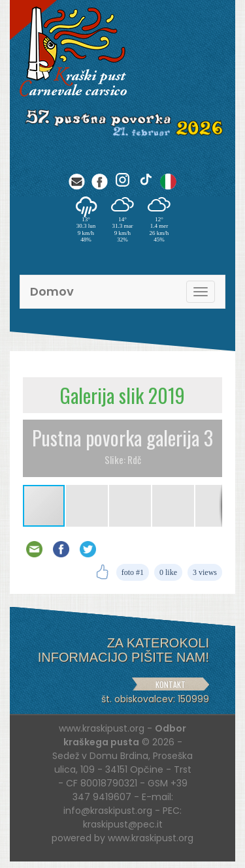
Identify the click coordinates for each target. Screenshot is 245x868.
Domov (52, 291)
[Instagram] (122, 180)
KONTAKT (171, 684)
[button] (88, 506)
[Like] (102, 572)
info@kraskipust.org (108, 811)
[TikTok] (145, 180)
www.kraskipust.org (151, 838)
